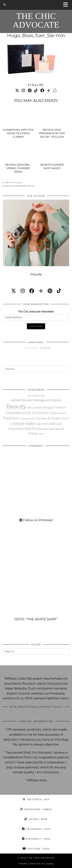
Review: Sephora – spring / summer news (18, 168)
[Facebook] (42, 91)
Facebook (36, 829)
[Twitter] (17, 91)
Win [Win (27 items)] (42, 434)
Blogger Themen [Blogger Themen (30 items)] (54, 407)
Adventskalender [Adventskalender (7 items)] (36, 396)
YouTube (36, 849)
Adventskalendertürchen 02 (18, 184)
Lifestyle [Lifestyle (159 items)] (17, 424)
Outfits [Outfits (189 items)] (31, 429)
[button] (67, 5)
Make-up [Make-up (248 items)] (33, 423)
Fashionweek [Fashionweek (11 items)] (27, 419)
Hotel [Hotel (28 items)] (65, 418)
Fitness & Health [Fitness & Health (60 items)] (48, 418)
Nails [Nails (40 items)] (46, 424)
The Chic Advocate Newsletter (36, 312)
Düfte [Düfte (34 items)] (53, 413)
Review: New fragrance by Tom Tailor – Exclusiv (52, 133)
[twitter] (14, 291)
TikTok (36, 819)
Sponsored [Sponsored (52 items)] (56, 429)
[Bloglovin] (49, 91)
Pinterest (36, 839)
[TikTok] (36, 91)
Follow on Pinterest (36, 520)
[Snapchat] (55, 91)
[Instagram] (23, 91)
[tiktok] (59, 291)
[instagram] (23, 291)
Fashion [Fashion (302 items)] (11, 418)
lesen (36, 713)
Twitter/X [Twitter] (36, 799)
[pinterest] (50, 291)
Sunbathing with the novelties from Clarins (18, 133)
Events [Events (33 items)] (62, 413)
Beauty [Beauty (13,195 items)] (16, 406)
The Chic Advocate (36, 20)
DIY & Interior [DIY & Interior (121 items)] (37, 413)
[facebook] (32, 291)
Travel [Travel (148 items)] (33, 434)
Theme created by (36, 864)
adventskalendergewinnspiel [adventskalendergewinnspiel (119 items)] (36, 400)
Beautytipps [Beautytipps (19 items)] (35, 407)
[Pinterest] (30, 91)
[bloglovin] (41, 291)
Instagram (36, 809)
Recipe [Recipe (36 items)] (43, 429)
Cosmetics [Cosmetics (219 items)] (15, 413)
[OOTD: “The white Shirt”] (36, 577)
